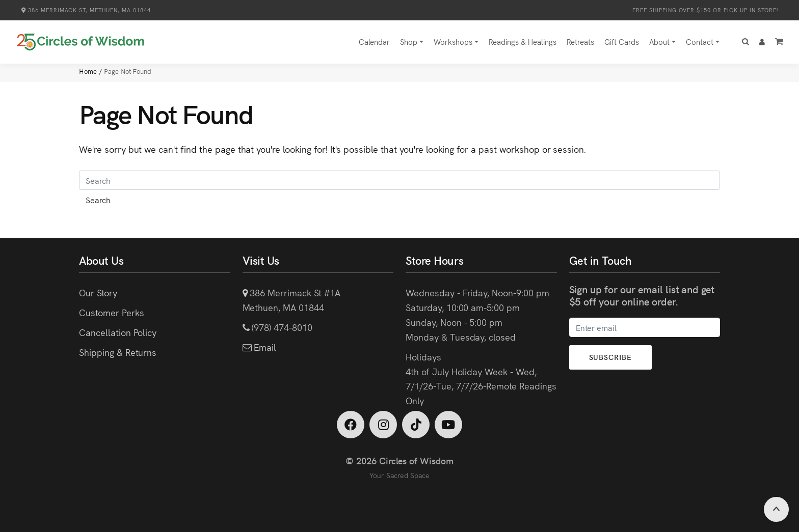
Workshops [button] (453, 41)
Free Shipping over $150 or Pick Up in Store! (705, 10)
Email (264, 347)
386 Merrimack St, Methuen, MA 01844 (86, 10)
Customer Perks (111, 312)
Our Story (98, 292)
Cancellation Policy (118, 332)
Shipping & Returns (118, 352)
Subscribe (610, 357)
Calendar (374, 41)
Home (89, 71)
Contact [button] (700, 41)
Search (98, 200)
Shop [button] (409, 41)
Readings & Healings (523, 41)
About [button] (659, 41)
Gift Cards (622, 41)
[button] (745, 42)
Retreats (580, 41)
